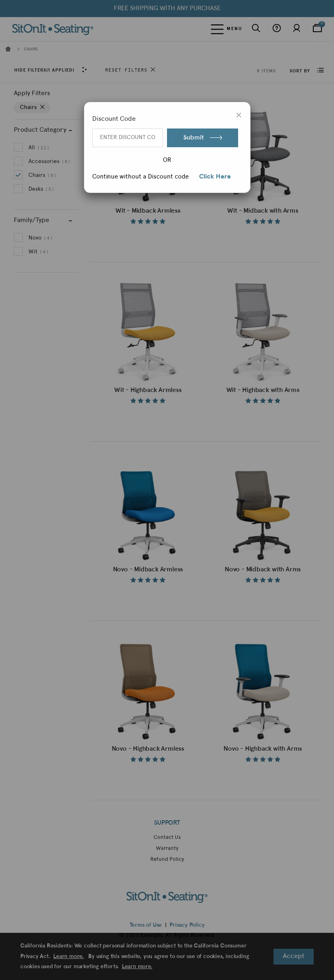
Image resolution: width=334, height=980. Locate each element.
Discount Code (114, 119)
